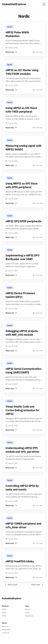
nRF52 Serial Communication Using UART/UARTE (23, 371)
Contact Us (5, 633)
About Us (5, 626)
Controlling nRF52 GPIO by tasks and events (22, 488)
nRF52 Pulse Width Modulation (17, 34)
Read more (11, 52)
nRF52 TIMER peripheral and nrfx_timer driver (23, 525)
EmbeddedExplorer (12, 598)
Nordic (10, 27)
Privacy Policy (6, 630)
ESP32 (4, 609)
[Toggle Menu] (44, 4)
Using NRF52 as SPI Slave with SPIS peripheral (21, 185)
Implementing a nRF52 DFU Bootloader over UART (22, 257)
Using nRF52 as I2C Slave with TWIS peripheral (21, 110)
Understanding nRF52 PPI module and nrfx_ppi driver (22, 450)
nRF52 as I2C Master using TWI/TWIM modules (22, 72)
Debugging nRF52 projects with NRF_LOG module (22, 333)
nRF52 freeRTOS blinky (20, 561)
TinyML (27, 613)
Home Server (29, 616)
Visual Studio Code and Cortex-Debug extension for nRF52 (23, 410)
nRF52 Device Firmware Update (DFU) (20, 295)
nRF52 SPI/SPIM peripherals (23, 221)
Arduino (28, 609)
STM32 (4, 616)
